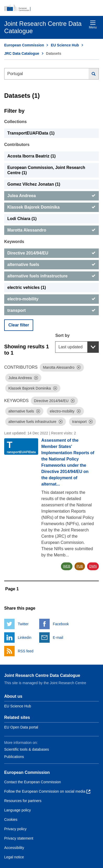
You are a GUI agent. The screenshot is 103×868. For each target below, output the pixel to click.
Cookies (11, 820)
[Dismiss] (79, 367)
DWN (93, 566)
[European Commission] (51, 8)
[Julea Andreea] (51, 196)
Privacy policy (15, 829)
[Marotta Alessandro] (51, 230)
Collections (15, 122)
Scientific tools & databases (27, 749)
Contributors (17, 145)
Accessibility (14, 848)
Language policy (18, 810)
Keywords (14, 242)
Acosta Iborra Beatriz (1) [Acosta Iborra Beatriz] (32, 156)
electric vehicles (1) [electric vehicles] (27, 287)
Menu (93, 25)
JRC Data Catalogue (22, 53)
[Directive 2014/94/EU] (51, 253)
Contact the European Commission (33, 782)
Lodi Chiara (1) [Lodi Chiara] (22, 219)
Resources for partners (23, 801)
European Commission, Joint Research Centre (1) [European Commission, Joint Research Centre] (46, 170)
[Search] (94, 74)
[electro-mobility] (51, 299)
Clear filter (19, 325)
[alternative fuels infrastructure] (51, 276)
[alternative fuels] (51, 265)
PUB (80, 566)
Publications (14, 757)
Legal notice (14, 857)
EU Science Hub (65, 45)
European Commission (24, 45)
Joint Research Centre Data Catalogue (42, 675)
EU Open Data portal (21, 727)
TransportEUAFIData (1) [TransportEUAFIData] (31, 133)
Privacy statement (19, 838)
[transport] (51, 311)
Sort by (62, 335)
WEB (67, 566)
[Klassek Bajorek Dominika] (51, 207)
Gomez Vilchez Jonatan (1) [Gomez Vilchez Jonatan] (34, 184)
